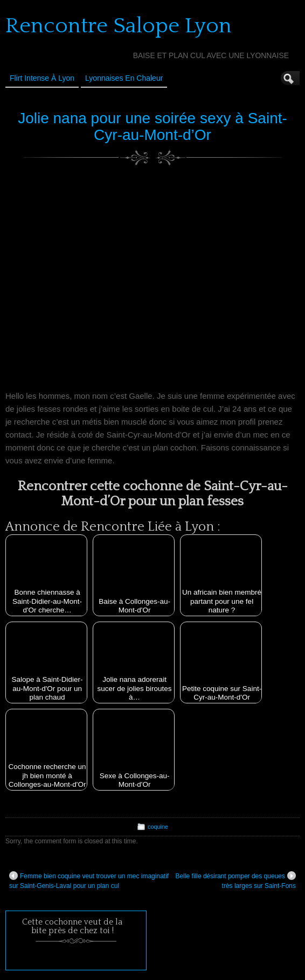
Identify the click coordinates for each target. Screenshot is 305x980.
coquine (158, 827)
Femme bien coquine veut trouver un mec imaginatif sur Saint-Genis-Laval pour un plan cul (89, 880)
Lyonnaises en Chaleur (124, 78)
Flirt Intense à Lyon (42, 78)
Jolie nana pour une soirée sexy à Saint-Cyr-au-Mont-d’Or (153, 126)
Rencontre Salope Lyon (119, 26)
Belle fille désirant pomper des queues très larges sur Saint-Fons (236, 880)
